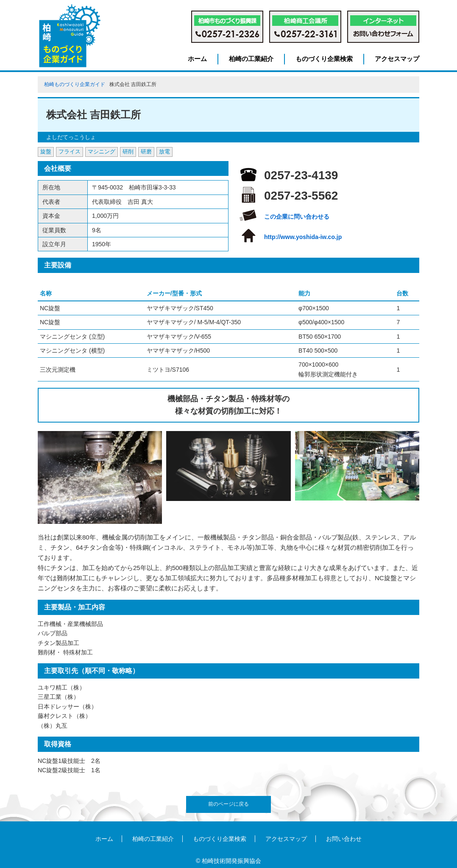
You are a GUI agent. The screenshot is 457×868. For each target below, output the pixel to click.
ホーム (197, 59)
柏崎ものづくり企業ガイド (75, 84)
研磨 (146, 152)
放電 (164, 152)
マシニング (102, 152)
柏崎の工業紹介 (251, 59)
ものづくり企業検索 (324, 59)
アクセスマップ (397, 59)
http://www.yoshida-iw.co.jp (303, 237)
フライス (70, 152)
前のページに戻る (228, 804)
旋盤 (46, 152)
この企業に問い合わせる (297, 217)
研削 (128, 152)
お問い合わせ (344, 839)
